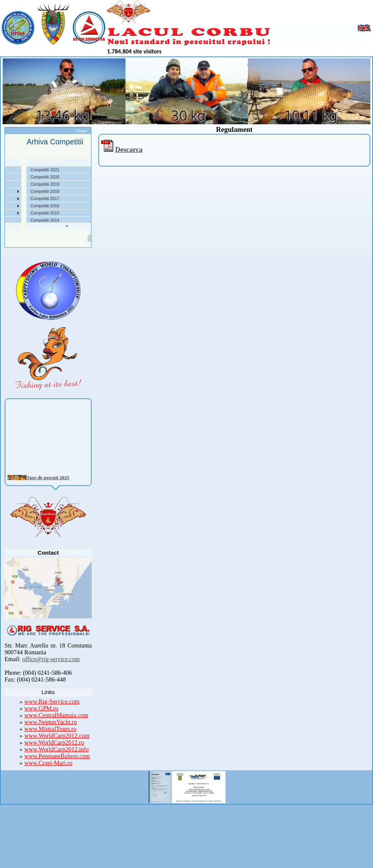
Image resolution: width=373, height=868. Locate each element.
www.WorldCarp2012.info (56, 749)
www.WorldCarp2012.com (57, 736)
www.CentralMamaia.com (56, 715)
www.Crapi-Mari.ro (48, 763)
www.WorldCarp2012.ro (54, 742)
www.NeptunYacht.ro (51, 722)
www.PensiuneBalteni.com (57, 756)
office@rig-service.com (51, 659)
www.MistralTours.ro (50, 729)
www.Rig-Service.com (52, 701)
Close (81, 131)
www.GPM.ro (41, 708)
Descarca (129, 149)
